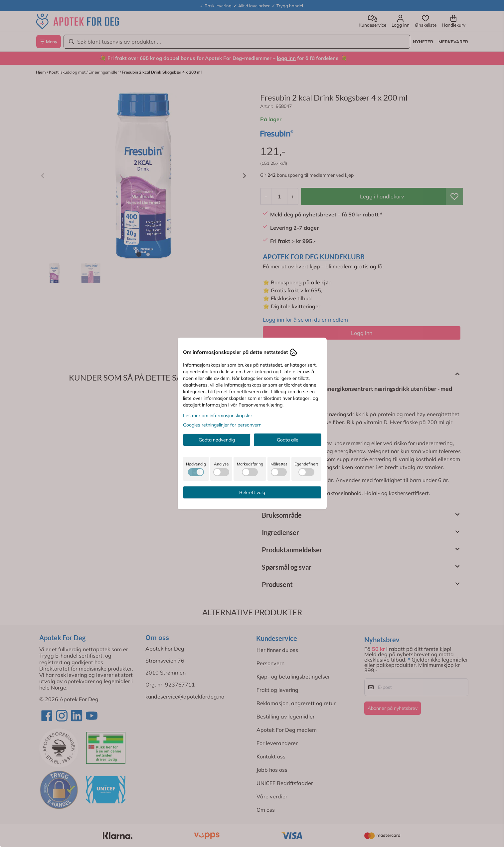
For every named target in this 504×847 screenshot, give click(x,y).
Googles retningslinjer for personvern (222, 425)
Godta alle (288, 440)
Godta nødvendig (217, 440)
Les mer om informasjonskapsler (218, 416)
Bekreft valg (252, 492)
